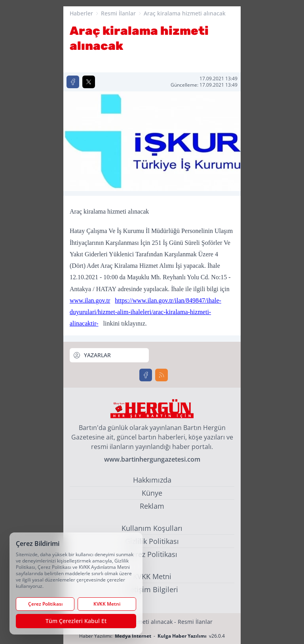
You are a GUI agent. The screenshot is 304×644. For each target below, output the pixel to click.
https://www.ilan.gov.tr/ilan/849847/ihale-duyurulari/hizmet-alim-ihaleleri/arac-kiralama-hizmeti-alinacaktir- (145, 312)
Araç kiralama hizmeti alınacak (185, 13)
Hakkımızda (152, 480)
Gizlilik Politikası (152, 541)
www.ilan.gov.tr (90, 300)
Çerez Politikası (152, 554)
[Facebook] (146, 375)
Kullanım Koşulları (152, 528)
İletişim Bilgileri (152, 589)
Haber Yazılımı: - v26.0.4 (152, 636)
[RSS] (161, 375)
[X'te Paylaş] (89, 82)
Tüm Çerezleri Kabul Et (76, 621)
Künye (152, 493)
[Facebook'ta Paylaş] (73, 82)
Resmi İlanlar (118, 13)
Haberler (81, 13)
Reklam (152, 506)
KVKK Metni (152, 576)
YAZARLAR (92, 355)
